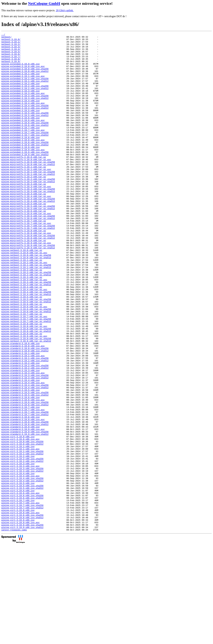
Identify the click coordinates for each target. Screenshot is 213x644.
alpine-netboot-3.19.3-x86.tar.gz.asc (24, 329)
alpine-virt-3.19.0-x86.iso (18, 517)
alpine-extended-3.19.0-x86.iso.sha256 (25, 76)
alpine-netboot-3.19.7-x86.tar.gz (22, 370)
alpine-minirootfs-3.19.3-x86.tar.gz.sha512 (28, 223)
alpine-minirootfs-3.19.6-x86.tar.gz (24, 247)
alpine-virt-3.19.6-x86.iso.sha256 (22, 588)
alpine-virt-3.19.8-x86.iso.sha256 (22, 612)
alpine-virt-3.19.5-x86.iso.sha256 (22, 576)
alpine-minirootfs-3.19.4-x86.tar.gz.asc (26, 229)
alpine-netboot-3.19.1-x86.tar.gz (22, 306)
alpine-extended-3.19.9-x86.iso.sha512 (25, 179)
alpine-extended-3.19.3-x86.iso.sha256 (25, 108)
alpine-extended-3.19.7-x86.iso (20, 147)
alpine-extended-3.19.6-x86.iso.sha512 (25, 144)
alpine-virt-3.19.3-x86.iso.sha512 (22, 559)
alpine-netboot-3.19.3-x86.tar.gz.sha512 (26, 335)
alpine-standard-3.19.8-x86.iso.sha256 (25, 500)
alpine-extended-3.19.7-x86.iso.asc (23, 150)
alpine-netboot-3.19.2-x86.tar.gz (22, 317)
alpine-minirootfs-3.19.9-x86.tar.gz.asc (26, 285)
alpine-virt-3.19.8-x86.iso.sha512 (22, 615)
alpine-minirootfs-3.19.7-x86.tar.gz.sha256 (28, 264)
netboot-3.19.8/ (11, 64)
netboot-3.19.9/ (11, 67)
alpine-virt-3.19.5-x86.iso (18, 573)
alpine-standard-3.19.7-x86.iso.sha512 (25, 491)
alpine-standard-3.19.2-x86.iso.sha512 (25, 435)
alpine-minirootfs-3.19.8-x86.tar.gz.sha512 (28, 279)
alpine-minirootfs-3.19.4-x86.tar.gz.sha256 (28, 232)
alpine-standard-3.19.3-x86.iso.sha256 (25, 444)
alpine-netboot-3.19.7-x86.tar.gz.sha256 (26, 376)
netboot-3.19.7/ (11, 61)
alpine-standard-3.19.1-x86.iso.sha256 (25, 423)
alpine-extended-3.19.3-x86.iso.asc (23, 105)
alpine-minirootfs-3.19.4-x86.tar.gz (24, 226)
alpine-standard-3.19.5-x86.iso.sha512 (25, 467)
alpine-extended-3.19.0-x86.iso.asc (23, 73)
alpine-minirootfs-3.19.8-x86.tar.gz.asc (26, 273)
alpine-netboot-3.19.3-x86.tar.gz (22, 326)
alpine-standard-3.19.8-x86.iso (20, 494)
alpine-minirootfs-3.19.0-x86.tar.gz (24, 182)
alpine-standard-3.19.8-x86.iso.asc (23, 497)
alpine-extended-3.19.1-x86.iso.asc (23, 85)
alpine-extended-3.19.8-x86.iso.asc (23, 161)
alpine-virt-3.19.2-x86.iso (18, 541)
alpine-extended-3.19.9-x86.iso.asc (23, 173)
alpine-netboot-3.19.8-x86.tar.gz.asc (24, 385)
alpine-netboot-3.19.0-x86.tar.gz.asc (24, 297)
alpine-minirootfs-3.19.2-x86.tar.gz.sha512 (28, 211)
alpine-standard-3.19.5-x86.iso (20, 462)
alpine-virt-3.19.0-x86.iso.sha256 (22, 523)
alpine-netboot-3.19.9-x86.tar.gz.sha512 (26, 403)
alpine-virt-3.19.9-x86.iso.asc (20, 620)
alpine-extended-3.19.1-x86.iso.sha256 (25, 88)
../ (3, 35)
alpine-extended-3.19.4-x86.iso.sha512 (25, 123)
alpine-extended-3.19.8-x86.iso (20, 158)
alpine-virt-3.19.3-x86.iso (18, 550)
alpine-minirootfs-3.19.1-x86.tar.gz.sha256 (28, 200)
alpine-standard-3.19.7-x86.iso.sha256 (25, 488)
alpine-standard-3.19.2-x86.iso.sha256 (25, 432)
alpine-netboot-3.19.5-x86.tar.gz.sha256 (26, 353)
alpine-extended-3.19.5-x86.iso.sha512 (25, 132)
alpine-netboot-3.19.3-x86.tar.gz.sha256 (26, 332)
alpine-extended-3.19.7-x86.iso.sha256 (25, 153)
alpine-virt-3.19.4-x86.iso (18, 562)
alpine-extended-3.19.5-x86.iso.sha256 (25, 129)
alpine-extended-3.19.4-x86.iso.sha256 (25, 120)
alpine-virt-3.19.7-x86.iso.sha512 (22, 603)
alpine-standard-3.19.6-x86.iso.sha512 (25, 479)
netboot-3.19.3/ (11, 50)
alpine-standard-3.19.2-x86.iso (20, 429)
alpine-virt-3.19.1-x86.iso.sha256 (22, 535)
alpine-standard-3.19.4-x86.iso (20, 450)
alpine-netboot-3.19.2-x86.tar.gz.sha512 (26, 323)
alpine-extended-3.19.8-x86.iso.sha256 (25, 164)
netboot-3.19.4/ (11, 52)
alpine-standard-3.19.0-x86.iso (20, 406)
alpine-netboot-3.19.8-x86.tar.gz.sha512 (26, 391)
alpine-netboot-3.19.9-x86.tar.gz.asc (24, 397)
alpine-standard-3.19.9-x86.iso (20, 506)
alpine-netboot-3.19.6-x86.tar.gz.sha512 (26, 367)
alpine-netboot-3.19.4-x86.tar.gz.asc (24, 341)
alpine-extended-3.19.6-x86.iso (20, 135)
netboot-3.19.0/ (11, 41)
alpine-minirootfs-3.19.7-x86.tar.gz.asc (26, 261)
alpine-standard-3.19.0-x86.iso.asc (23, 409)
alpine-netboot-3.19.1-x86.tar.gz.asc (24, 309)
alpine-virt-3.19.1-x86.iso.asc (20, 532)
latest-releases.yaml (14, 629)
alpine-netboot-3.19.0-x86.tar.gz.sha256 (26, 300)
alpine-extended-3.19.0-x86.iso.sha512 (25, 79)
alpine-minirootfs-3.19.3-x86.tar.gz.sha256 (28, 220)
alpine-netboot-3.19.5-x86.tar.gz (22, 350)
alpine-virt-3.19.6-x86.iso (18, 582)
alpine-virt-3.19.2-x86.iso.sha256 (22, 544)
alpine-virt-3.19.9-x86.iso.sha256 (22, 623)
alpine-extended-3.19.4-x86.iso (20, 114)
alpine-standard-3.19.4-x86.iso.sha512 (25, 459)
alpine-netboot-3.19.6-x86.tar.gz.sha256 (26, 364)
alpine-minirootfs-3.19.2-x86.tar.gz (24, 206)
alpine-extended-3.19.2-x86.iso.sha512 (25, 100)
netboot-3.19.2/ (11, 47)
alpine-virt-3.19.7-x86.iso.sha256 (22, 600)
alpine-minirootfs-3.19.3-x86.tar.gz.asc (26, 217)
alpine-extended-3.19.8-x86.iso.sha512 (25, 167)
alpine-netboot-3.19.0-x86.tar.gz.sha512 (26, 303)
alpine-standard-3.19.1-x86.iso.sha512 (25, 426)
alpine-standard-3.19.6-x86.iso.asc (23, 473)
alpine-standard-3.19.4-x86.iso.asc (23, 453)
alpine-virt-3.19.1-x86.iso (18, 529)
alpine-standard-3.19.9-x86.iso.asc (23, 509)
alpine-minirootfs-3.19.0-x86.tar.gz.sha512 (28, 191)
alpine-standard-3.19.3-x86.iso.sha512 (25, 447)
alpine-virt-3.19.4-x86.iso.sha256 (22, 567)
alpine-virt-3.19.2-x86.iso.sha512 (22, 547)
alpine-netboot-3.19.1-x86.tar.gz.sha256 (26, 311)
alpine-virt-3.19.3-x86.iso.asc (20, 553)
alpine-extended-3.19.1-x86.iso (20, 82)
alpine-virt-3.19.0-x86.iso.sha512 (22, 526)
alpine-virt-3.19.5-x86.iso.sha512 (22, 579)
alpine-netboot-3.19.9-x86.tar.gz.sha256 (26, 400)
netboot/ (6, 38)
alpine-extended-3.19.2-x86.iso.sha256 (25, 97)
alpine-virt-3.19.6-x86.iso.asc (20, 585)
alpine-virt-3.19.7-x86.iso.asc (20, 597)
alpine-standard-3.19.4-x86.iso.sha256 (25, 456)
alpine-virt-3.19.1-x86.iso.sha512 (22, 538)
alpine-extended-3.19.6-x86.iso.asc (23, 138)
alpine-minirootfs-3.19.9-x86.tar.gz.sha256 (28, 288)
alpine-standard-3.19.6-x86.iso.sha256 (25, 476)
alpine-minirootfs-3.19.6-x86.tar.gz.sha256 (28, 253)
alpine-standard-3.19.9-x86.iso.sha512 (25, 515)
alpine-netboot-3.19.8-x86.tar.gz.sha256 (26, 388)
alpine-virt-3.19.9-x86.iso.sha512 (22, 626)
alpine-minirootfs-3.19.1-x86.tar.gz (24, 194)
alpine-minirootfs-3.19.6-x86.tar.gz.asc (26, 250)
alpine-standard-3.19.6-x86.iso (20, 470)
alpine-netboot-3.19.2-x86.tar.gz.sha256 (26, 320)
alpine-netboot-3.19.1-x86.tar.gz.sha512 (26, 314)
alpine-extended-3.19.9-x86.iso (20, 170)
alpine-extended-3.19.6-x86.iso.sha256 (25, 141)
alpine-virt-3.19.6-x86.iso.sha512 (22, 591)
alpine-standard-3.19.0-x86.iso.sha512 (25, 414)
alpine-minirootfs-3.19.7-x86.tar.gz (24, 258)
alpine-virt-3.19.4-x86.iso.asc (20, 565)
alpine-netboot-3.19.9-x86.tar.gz (22, 394)
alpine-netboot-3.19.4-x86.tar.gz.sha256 (26, 344)
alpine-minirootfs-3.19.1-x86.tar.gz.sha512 (28, 203)
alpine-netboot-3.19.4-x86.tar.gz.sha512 (26, 347)
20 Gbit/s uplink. (65, 10)
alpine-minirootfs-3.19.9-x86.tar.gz (24, 282)
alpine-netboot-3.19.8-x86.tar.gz (22, 382)
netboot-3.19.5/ (11, 55)
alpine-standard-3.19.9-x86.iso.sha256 (25, 512)
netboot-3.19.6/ (11, 58)
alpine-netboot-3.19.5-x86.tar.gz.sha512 (26, 356)
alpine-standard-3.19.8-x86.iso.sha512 (25, 503)
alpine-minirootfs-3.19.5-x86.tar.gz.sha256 (28, 241)
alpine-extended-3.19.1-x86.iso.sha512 (25, 91)
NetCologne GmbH (44, 3)
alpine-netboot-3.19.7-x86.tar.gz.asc (24, 373)
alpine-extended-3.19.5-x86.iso (20, 126)
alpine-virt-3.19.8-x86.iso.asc (20, 609)
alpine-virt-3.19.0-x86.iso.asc (20, 520)
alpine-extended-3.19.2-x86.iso (20, 94)
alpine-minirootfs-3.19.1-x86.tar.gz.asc (26, 197)
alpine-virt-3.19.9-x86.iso (18, 618)
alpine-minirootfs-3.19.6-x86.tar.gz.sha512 (28, 256)
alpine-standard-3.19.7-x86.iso (20, 482)
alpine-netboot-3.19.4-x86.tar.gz (22, 338)
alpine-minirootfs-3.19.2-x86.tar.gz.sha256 (28, 208)
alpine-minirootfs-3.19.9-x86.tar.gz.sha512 (28, 291)
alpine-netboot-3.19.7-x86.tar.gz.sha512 (26, 379)
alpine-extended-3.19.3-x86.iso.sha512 (25, 111)
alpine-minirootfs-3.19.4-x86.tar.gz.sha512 (28, 235)
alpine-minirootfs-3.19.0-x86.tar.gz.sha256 (28, 188)
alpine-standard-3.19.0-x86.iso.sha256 (25, 412)
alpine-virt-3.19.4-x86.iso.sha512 (22, 570)
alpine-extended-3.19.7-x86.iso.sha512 (25, 155)
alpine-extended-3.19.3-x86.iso (20, 103)
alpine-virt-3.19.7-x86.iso (18, 594)
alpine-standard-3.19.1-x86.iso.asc (23, 420)
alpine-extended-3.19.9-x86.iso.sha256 (25, 176)
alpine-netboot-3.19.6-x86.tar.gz (22, 359)
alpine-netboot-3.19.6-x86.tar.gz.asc (24, 361)
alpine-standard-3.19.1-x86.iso (20, 417)
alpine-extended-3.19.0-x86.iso (20, 70)
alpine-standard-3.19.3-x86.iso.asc (23, 441)
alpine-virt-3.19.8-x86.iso (18, 606)
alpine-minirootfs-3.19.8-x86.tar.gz (24, 270)
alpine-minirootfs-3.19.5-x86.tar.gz (24, 238)
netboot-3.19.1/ (11, 44)
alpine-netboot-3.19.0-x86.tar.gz (22, 294)
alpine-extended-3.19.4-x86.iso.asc (23, 117)
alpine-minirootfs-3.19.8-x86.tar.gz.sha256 (28, 276)
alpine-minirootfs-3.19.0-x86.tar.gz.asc (26, 185)
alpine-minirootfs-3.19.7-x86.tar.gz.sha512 (28, 267)
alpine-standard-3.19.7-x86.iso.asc (23, 485)
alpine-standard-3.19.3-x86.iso (20, 438)
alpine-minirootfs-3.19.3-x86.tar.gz (24, 214)
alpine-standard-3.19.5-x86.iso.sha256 (25, 464)
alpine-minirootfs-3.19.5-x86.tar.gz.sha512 (28, 244)
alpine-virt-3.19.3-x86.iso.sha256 (22, 556)
